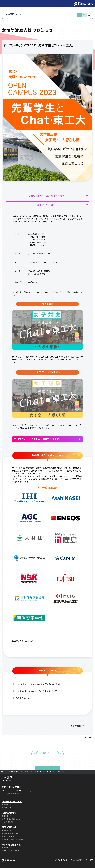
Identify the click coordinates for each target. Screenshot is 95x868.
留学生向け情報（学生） (10, 834)
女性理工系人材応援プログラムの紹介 (47, 196)
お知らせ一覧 (7, 805)
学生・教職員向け (8, 822)
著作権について (79, 726)
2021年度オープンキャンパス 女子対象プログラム (38, 692)
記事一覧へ (47, 753)
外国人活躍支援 (9, 828)
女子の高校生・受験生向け (11, 819)
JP (79, 15)
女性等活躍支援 (9, 813)
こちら (31, 641)
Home (2, 772)
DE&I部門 (14, 15)
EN (84, 15)
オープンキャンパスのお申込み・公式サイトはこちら (37, 439)
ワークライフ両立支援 (12, 802)
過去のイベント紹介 (46, 205)
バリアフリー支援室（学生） (11, 851)
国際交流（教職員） (8, 836)
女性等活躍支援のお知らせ (17, 772)
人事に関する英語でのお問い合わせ (14, 839)
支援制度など (7, 808)
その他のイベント (23, 698)
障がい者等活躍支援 (11, 845)
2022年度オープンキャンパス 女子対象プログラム (38, 685)
